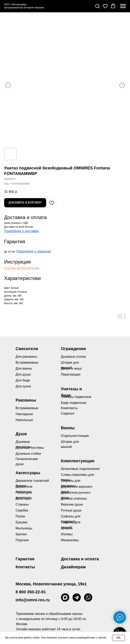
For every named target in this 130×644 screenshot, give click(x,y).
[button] (97, 6)
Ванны (68, 428)
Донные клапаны (74, 498)
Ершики (22, 522)
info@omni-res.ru (33, 600)
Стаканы (22, 504)
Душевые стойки (28, 454)
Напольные (24, 420)
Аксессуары (28, 473)
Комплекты (69, 408)
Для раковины (26, 357)
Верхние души (72, 504)
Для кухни (23, 386)
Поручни (22, 540)
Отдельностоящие (75, 436)
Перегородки (71, 374)
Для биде (23, 380)
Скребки (22, 510)
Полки (20, 516)
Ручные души (71, 510)
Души (21, 434)
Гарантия (25, 559)
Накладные (24, 414)
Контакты (25, 567)
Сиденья (68, 413)
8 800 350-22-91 (31, 592)
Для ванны (24, 368)
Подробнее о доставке (21, 231)
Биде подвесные (74, 403)
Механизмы (70, 540)
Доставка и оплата (80, 559)
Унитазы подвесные (76, 397)
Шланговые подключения (80, 469)
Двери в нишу (71, 368)
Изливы (67, 534)
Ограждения (73, 349)
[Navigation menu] (123, 6)
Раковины (26, 400)
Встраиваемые (27, 408)
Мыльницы (24, 528)
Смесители (27, 349)
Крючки (21, 534)
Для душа (23, 374)
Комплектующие (78, 461)
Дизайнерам (73, 567)
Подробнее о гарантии (33, 251)
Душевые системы (30, 448)
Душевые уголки (74, 357)
